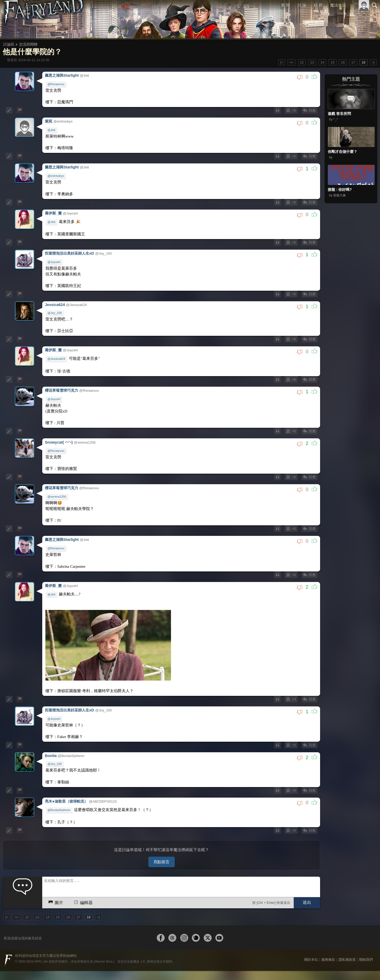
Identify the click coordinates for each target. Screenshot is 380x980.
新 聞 (286, 5)
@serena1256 (58, 474)
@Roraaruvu (57, 83)
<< (291, 62)
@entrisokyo (56, 170)
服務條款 (328, 921)
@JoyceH (55, 252)
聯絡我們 (366, 921)
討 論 (302, 5)
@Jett (52, 127)
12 (302, 62)
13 (312, 62)
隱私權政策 (347, 921)
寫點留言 (161, 824)
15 (332, 62)
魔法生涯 (338, 5)
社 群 (318, 5)
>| (373, 62)
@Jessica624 (57, 343)
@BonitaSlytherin (60, 774)
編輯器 (83, 864)
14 (322, 62)
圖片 (55, 864)
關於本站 (311, 921)
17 (353, 62)
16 (343, 62)
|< (282, 62)
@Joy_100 (55, 300)
